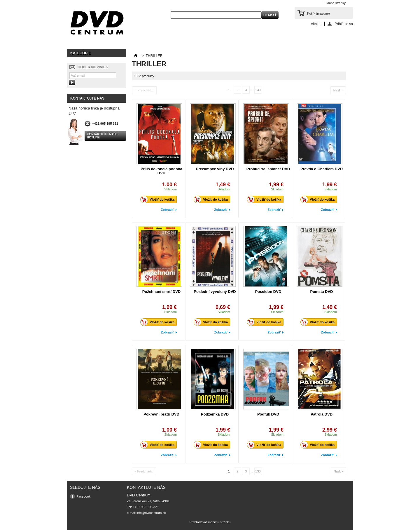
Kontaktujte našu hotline (102, 136)
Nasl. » (338, 90)
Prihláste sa (344, 24)
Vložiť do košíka (159, 199)
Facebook (83, 496)
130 (258, 90)
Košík (318, 13)
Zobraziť (167, 210)
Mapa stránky (336, 3)
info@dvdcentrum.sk (151, 513)
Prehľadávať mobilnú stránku (210, 522)
